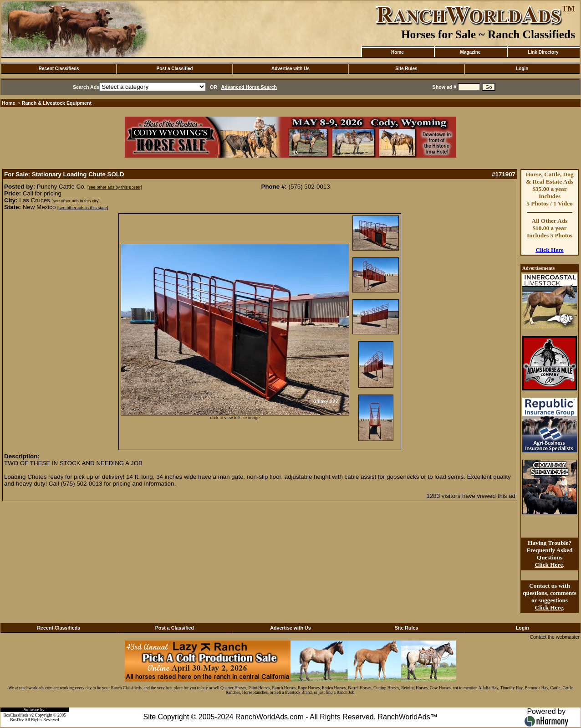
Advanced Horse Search (249, 87)
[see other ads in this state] (83, 208)
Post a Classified (175, 69)
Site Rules (406, 69)
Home (398, 52)
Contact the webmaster (555, 637)
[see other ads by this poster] (115, 187)
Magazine (470, 52)
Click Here (550, 250)
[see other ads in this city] (75, 201)
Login (522, 69)
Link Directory (543, 52)
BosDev (17, 720)
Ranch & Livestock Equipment (57, 103)
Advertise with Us (290, 69)
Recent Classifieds (59, 69)
